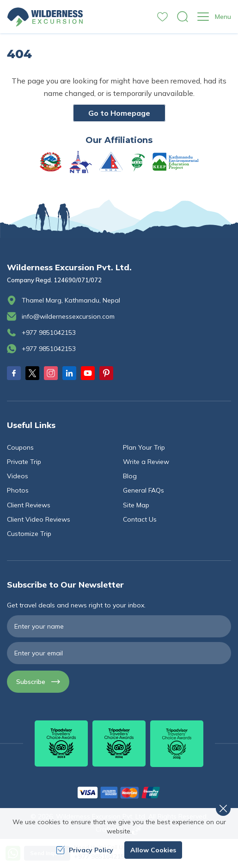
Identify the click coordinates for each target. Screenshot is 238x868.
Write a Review (146, 462)
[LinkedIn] (69, 373)
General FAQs (143, 490)
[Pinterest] (106, 373)
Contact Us (140, 519)
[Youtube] (88, 373)
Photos (18, 490)
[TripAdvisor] (61, 743)
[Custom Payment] (119, 792)
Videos (18, 476)
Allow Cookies (153, 850)
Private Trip (24, 462)
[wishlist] (162, 17)
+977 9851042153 (49, 333)
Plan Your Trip (144, 447)
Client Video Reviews (39, 519)
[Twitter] (32, 373)
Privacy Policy (85, 850)
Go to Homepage (119, 113)
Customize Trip (29, 534)
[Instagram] (51, 373)
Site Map (136, 505)
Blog (130, 476)
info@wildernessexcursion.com (68, 316)
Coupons (20, 447)
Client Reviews (29, 505)
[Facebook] (14, 373)
